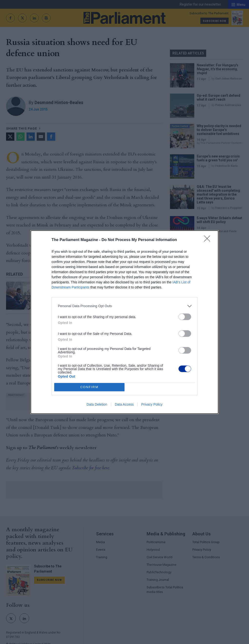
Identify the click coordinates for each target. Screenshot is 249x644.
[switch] (185, 317)
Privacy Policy (152, 404)
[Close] (209, 240)
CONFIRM (89, 387)
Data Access (124, 404)
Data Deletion (97, 404)
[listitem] (124, 306)
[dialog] (124, 322)
